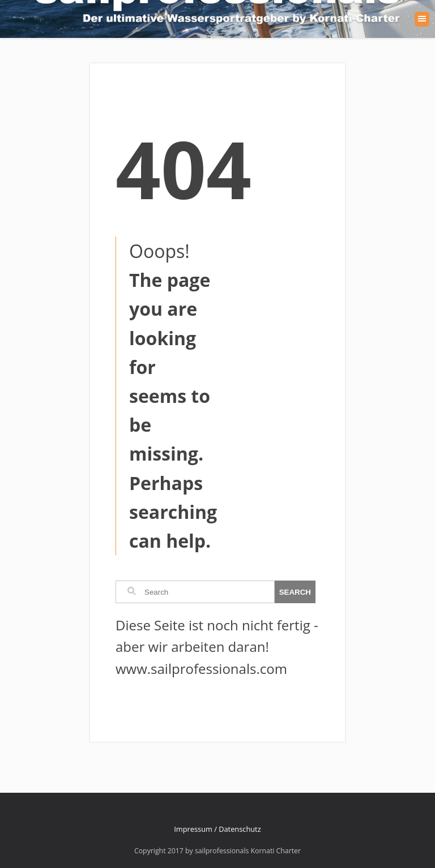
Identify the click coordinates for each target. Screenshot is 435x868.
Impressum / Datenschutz (217, 829)
